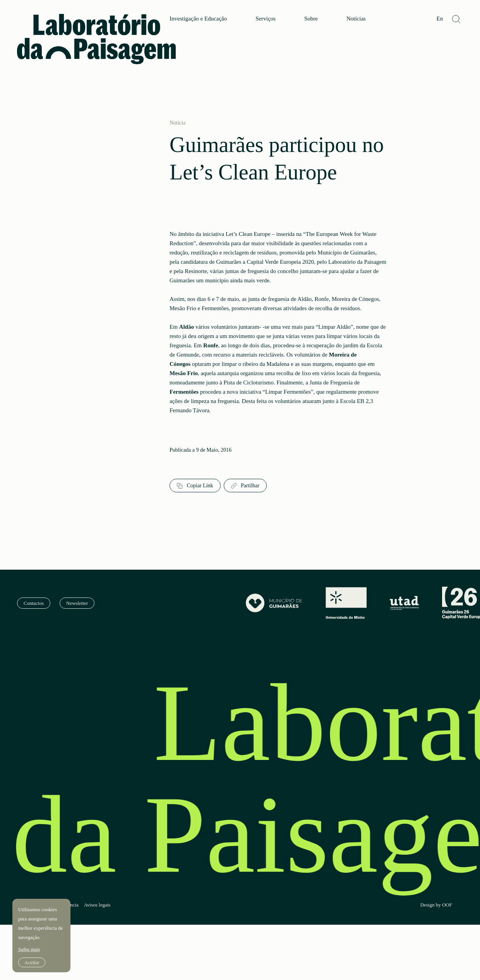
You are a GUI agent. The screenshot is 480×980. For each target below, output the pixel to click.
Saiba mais (29, 949)
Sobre (311, 19)
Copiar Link (195, 486)
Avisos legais (97, 905)
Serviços (266, 19)
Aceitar (32, 962)
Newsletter (77, 603)
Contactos (34, 603)
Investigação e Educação (198, 19)
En (440, 19)
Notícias (356, 19)
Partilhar (245, 486)
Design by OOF (436, 905)
